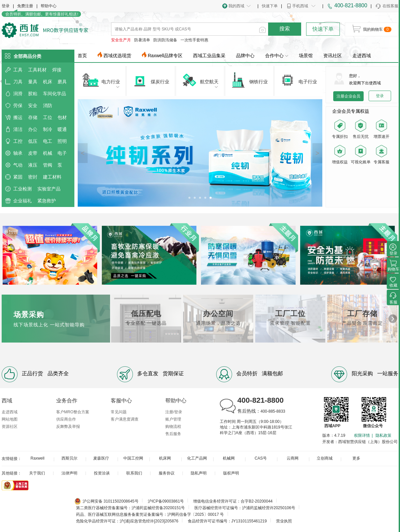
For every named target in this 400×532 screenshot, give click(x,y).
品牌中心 (245, 56)
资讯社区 (333, 56)
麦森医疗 (101, 458)
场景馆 (306, 56)
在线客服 (387, 6)
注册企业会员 (348, 96)
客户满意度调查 (125, 419)
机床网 (165, 458)
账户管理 (173, 419)
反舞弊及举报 (68, 427)
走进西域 (362, 56)
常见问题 (119, 412)
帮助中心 (49, 6)
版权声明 (231, 473)
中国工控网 (133, 458)
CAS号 (261, 458)
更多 (356, 458)
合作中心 (277, 56)
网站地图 (10, 419)
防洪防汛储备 (165, 40)
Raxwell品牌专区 (165, 56)
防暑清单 (142, 40)
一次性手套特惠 (194, 40)
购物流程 (173, 427)
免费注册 (25, 6)
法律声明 (69, 473)
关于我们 (37, 473)
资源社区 (10, 427)
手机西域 (300, 6)
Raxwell (37, 458)
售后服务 (173, 434)
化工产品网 (197, 458)
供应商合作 (66, 419)
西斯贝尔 (69, 458)
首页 (82, 56)
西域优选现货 (117, 56)
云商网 (293, 458)
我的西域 (236, 6)
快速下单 (270, 6)
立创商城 (325, 458)
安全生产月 (121, 40)
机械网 (229, 458)
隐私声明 (199, 473)
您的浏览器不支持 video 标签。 (362, 185)
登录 (6, 6)
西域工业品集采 (209, 56)
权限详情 (362, 435)
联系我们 (134, 473)
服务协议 (167, 473)
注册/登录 (174, 412)
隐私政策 (383, 435)
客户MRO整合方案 (73, 412)
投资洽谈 (102, 473)
